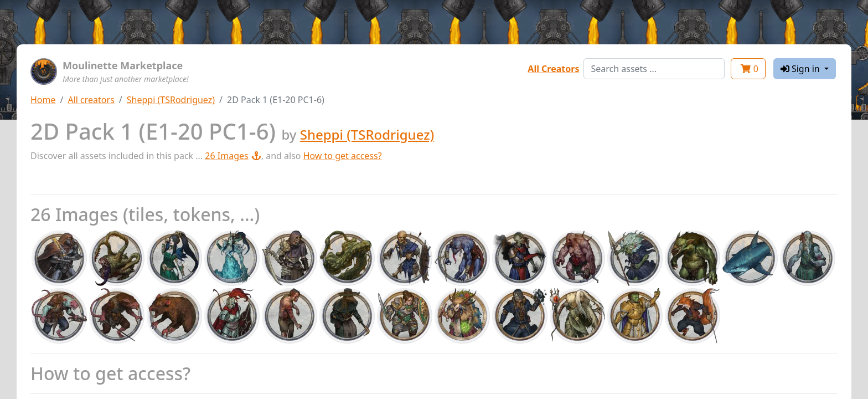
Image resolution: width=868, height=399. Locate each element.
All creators (91, 100)
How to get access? (343, 156)
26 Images (233, 156)
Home (43, 100)
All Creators (553, 69)
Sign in (801, 69)
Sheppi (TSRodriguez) (171, 100)
